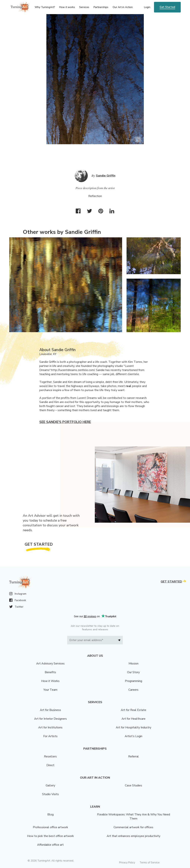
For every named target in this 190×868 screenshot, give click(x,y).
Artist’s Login (134, 736)
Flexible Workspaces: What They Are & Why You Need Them (134, 817)
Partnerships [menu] (101, 7)
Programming (134, 681)
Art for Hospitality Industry (134, 727)
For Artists (50, 736)
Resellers (50, 756)
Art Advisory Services (50, 664)
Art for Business (50, 710)
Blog (50, 814)
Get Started (167, 7)
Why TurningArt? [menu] (45, 7)
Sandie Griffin (106, 176)
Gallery (50, 785)
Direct (50, 765)
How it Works (50, 681)
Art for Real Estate (134, 710)
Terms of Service (150, 863)
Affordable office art (50, 845)
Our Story (133, 672)
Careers (133, 690)
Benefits (50, 672)
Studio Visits (50, 794)
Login (147, 7)
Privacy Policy (127, 863)
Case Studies (134, 785)
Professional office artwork (50, 827)
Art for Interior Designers (50, 719)
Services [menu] (84, 7)
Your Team (50, 690)
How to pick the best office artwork (50, 836)
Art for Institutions (50, 727)
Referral (134, 756)
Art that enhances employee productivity (134, 836)
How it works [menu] (67, 7)
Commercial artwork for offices (133, 827)
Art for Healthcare (134, 719)
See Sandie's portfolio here (65, 422)
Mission (134, 664)
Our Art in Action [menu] (123, 7)
